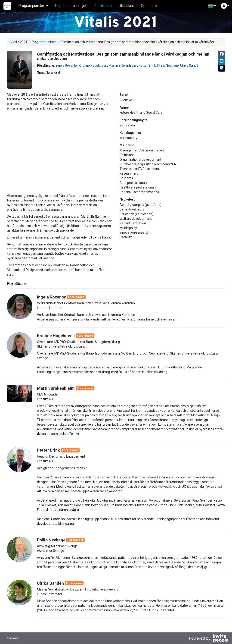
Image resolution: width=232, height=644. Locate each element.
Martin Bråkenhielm (123, 66)
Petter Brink (147, 66)
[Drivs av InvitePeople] (209, 639)
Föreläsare (103, 6)
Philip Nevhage (168, 66)
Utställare (126, 6)
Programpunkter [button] (33, 6)
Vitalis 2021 (19, 42)
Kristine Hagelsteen (93, 66)
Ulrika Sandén (190, 66)
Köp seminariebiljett (71, 6)
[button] (212, 6)
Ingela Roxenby (67, 66)
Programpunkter (44, 42)
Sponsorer (150, 6)
